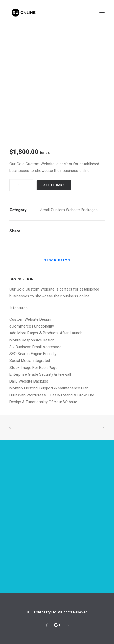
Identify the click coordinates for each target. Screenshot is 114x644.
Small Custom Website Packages (69, 210)
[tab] (57, 262)
